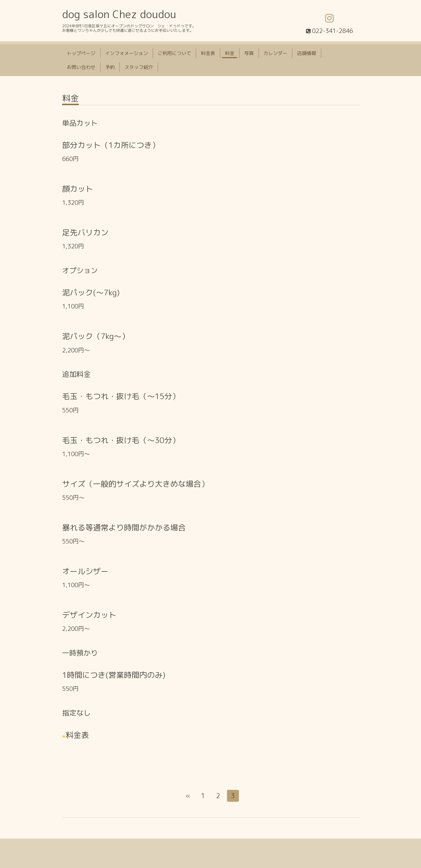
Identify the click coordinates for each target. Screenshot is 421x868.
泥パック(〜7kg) (91, 292)
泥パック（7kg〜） (96, 336)
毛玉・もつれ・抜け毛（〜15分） (121, 396)
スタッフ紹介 (139, 67)
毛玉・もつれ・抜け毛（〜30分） (121, 440)
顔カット (78, 189)
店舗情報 (307, 53)
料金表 (208, 53)
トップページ (81, 53)
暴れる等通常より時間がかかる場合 (124, 527)
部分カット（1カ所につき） (111, 145)
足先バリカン (85, 232)
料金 (230, 53)
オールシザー (85, 571)
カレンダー (275, 53)
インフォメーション (127, 53)
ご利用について (174, 53)
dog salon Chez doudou (119, 14)
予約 (110, 67)
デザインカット (89, 615)
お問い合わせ (81, 67)
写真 (249, 53)
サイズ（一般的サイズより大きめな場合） (135, 484)
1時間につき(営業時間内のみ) (114, 675)
